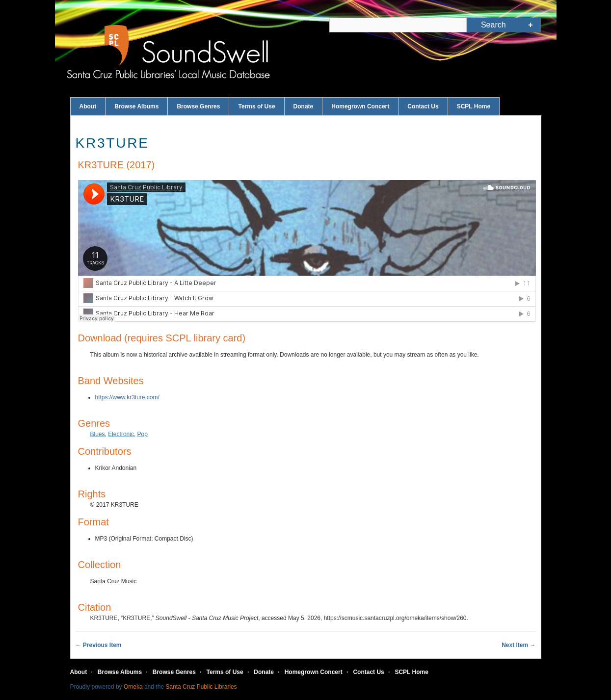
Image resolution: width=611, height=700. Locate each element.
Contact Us (423, 106)
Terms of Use (256, 106)
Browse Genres (198, 106)
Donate (304, 106)
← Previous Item (99, 645)
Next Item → (518, 645)
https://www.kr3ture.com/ (127, 397)
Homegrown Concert (360, 106)
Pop (143, 434)
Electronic (121, 434)
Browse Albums (136, 106)
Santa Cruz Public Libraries (201, 687)
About (88, 106)
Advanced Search (530, 25)
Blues (98, 434)
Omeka (133, 687)
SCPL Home (474, 106)
